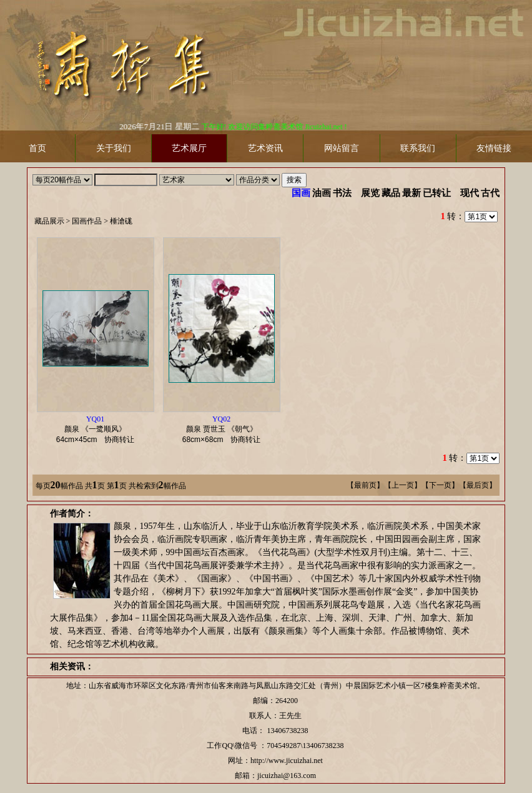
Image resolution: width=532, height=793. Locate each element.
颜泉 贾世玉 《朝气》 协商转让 (225, 429)
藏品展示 (49, 221)
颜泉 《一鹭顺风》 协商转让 (99, 429)
